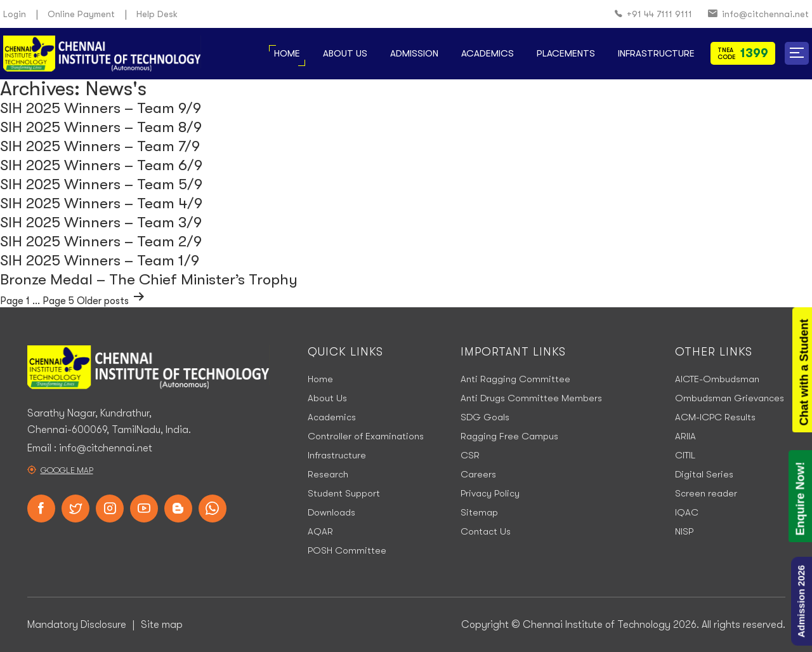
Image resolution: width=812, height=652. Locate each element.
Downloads (331, 512)
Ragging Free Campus (509, 436)
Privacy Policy (490, 493)
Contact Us (486, 531)
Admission (414, 53)
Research (328, 474)
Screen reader (706, 493)
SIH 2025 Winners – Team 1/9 (100, 260)
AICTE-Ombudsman (717, 379)
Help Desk (157, 14)
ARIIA (685, 436)
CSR (470, 455)
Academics (488, 53)
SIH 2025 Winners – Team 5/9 (101, 184)
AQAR (320, 531)
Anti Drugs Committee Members (531, 398)
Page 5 (58, 301)
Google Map (67, 470)
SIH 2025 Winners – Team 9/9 (101, 108)
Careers (478, 474)
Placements (566, 53)
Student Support (344, 493)
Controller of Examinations (366, 436)
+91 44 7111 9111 (653, 14)
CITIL (685, 455)
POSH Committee (347, 550)
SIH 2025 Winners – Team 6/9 (101, 165)
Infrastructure (656, 53)
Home (287, 53)
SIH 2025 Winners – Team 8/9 (101, 127)
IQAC (687, 512)
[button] (797, 53)
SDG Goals (485, 417)
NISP (684, 531)
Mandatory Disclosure (77, 625)
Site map (162, 625)
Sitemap (479, 512)
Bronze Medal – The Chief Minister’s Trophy (149, 279)
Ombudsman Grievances (730, 398)
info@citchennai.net (758, 14)
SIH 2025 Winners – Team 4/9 (101, 203)
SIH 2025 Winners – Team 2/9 (101, 241)
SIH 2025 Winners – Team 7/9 (100, 146)
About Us (345, 53)
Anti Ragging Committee (515, 379)
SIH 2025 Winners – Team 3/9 (101, 222)
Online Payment (81, 14)
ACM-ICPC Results (715, 417)
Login (15, 14)
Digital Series (704, 474)
